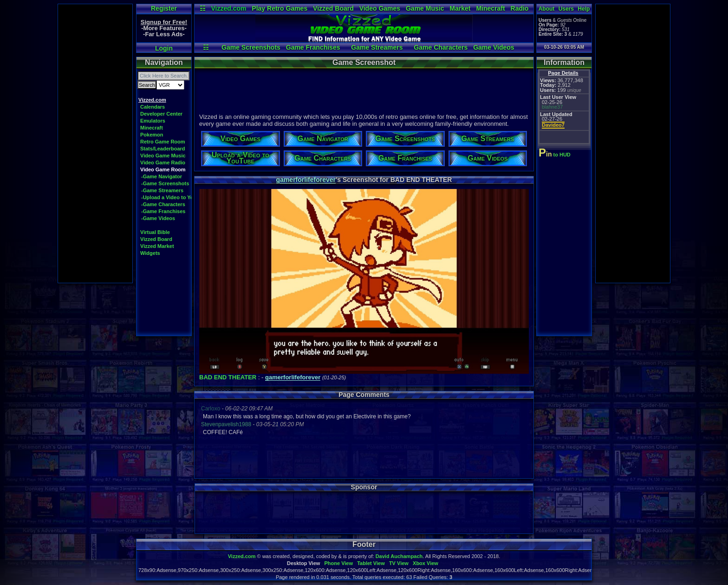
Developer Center (161, 114)
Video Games (380, 8)
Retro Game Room (163, 142)
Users (566, 9)
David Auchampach (399, 556)
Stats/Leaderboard (163, 149)
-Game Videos (158, 218)
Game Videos (494, 47)
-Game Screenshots (165, 183)
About (547, 9)
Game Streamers (377, 47)
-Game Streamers (162, 190)
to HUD (556, 155)
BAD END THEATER (228, 377)
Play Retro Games (279, 8)
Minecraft (490, 8)
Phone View (338, 563)
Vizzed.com (228, 8)
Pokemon (152, 135)
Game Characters (441, 47)
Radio (520, 8)
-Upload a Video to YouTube (175, 197)
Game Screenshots (251, 47)
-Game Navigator (162, 176)
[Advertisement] (95, 143)
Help (584, 9)
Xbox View (426, 563)
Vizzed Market (157, 246)
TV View (399, 563)
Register (164, 8)
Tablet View (371, 563)
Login (164, 48)
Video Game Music (163, 156)
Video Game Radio (163, 162)
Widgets (150, 253)
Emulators (153, 121)
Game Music (425, 8)
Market (460, 8)
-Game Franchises (163, 211)
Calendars (153, 107)
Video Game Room (163, 169)
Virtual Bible (155, 232)
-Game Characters (163, 204)
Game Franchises (313, 47)
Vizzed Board (333, 8)
